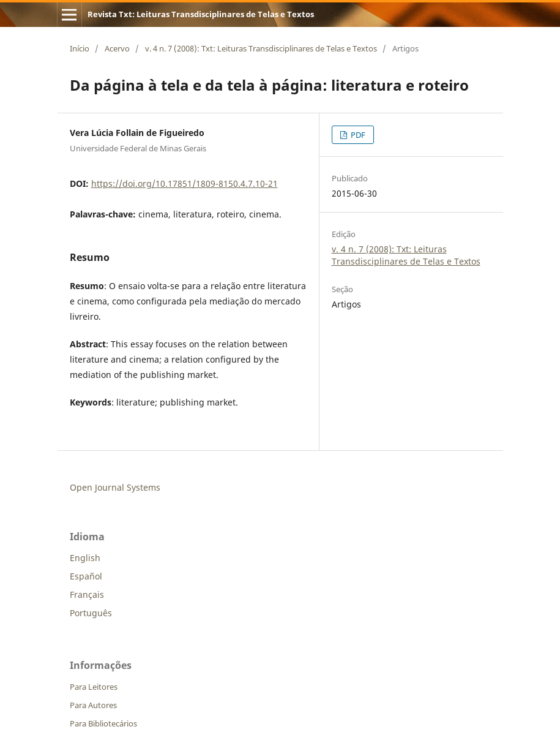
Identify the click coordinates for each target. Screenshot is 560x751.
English (85, 558)
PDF (357, 135)
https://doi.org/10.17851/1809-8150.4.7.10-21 (185, 183)
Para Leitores (94, 687)
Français (87, 594)
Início (80, 48)
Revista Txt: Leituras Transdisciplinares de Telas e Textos (201, 14)
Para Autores (93, 705)
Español (86, 576)
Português (91, 613)
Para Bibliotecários (103, 723)
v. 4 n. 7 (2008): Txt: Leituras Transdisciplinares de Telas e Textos (261, 48)
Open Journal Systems (115, 487)
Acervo (117, 48)
